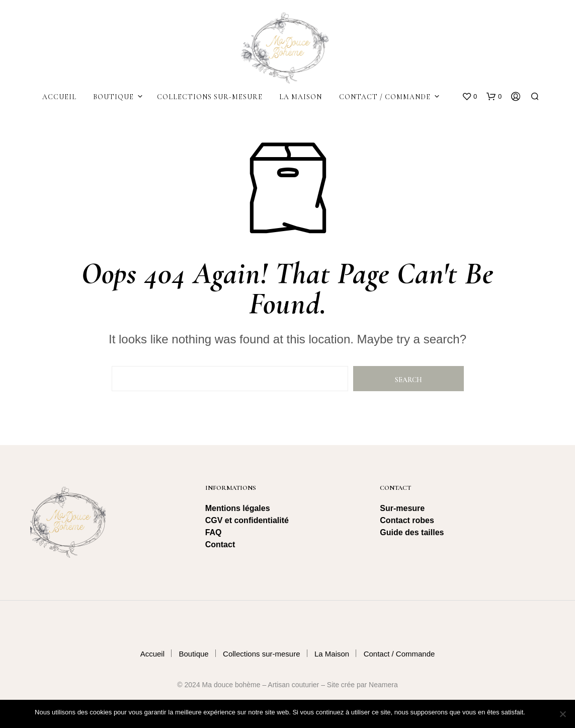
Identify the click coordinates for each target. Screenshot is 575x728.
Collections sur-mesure (210, 97)
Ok (535, 713)
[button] (469, 97)
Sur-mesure (402, 508)
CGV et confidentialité (248, 520)
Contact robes (407, 520)
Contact (220, 544)
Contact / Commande (385, 97)
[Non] (562, 714)
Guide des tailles (412, 532)
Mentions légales (238, 508)
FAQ (214, 532)
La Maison (301, 97)
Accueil (59, 97)
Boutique (113, 97)
